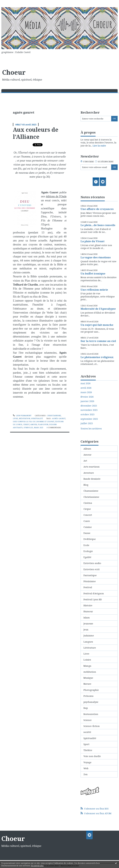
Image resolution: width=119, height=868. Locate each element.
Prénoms (88, 696)
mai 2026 (86, 383)
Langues (88, 642)
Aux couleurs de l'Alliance (36, 133)
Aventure (89, 473)
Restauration (91, 714)
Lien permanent (22, 415)
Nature (87, 684)
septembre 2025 (89, 419)
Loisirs (87, 660)
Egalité (87, 557)
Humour (88, 611)
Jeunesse (88, 623)
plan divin (43, 424)
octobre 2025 (88, 414)
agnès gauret (59, 418)
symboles (28, 427)
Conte (87, 521)
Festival (88, 587)
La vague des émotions (96, 257)
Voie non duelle (92, 756)
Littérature (90, 648)
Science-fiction (92, 726)
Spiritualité (37, 418)
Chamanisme (91, 491)
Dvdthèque (90, 539)
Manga (87, 666)
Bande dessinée (92, 479)
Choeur (14, 72)
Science (88, 720)
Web (86, 768)
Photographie (91, 690)
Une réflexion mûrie (94, 290)
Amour (87, 455)
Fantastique (90, 575)
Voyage (87, 762)
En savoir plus (37, 866)
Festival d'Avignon (94, 593)
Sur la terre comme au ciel (98, 341)
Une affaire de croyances (97, 209)
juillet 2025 (87, 423)
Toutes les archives (91, 429)
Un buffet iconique (93, 273)
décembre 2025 (89, 406)
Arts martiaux (92, 467)
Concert (88, 515)
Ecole (86, 545)
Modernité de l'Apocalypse (98, 309)
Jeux (86, 629)
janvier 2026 (87, 401)
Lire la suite (99, 146)
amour (34, 424)
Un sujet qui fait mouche (97, 325)
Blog (86, 485)
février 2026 (87, 397)
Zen (86, 774)
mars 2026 (86, 392)
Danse (87, 533)
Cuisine (88, 527)
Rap (86, 708)
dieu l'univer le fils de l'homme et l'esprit (34, 421)
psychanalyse (91, 702)
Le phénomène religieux (97, 357)
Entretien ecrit (92, 569)
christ (26, 424)
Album (87, 449)
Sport (86, 744)
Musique (88, 678)
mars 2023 (39, 427)
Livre (15, 418)
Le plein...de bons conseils (98, 225)
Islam (87, 617)
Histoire (88, 605)
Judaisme (89, 635)
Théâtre (88, 750)
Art (85, 461)
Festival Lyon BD (93, 599)
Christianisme (54, 415)
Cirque (87, 509)
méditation (25, 418)
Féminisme (90, 581)
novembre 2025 (89, 410)
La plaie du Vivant (93, 241)
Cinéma (88, 503)
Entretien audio (92, 563)
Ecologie (88, 551)
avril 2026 (86, 388)
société (87, 732)
